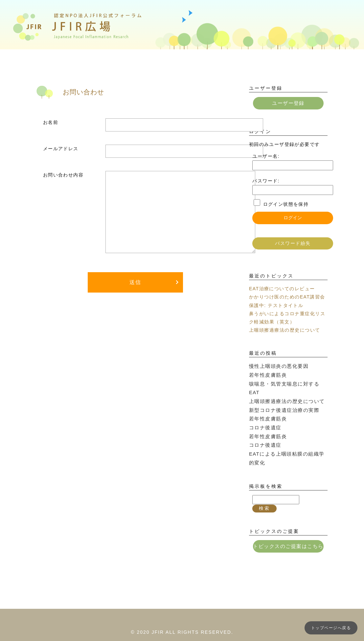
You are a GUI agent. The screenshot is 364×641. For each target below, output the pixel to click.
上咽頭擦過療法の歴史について (284, 330)
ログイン (293, 217)
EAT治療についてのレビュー (282, 288)
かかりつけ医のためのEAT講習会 (287, 297)
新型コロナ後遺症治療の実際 (282, 399)
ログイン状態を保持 (286, 204)
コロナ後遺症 (264, 415)
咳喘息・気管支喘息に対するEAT (287, 382)
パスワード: (266, 180)
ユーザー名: (266, 155)
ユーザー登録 (288, 103)
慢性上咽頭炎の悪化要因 (277, 366)
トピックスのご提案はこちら (288, 531)
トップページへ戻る (331, 628)
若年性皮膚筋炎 (267, 374)
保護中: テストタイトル (276, 305)
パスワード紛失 (293, 243)
